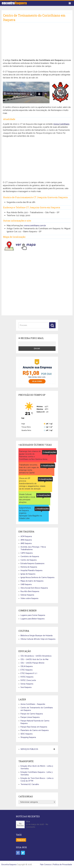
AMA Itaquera (26, 540)
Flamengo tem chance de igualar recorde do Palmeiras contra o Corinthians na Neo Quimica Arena (33, 455)
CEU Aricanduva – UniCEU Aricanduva (36, 656)
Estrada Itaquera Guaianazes (32, 563)
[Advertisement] (37, 41)
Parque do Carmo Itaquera (32, 714)
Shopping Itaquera (28, 737)
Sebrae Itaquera (27, 595)
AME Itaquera (26, 543)
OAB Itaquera (26, 584)
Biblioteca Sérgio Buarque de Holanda (37, 636)
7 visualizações (49, 452)
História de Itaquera (29, 567)
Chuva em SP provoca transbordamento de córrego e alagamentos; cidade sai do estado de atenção (32, 484)
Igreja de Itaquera (28, 574)
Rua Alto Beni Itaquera (30, 591)
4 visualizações (42, 509)
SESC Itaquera (26, 734)
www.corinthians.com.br (35, 226)
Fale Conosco (46, 865)
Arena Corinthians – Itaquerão (33, 704)
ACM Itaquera (26, 536)
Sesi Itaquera (26, 687)
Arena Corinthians (61, 124)
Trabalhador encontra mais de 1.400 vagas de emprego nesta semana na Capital (29, 469)
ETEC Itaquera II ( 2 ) (29, 673)
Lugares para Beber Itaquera (32, 619)
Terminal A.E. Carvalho (30, 784)
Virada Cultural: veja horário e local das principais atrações (27, 498)
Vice (28, 822)
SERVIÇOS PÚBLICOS (29, 749)
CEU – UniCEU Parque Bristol (32, 663)
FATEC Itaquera (27, 677)
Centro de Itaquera (29, 560)
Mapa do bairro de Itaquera (32, 581)
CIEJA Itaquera (27, 666)
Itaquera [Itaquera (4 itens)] (21, 840)
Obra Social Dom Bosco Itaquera (34, 588)
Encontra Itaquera (9, 865)
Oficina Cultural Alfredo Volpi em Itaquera (38, 639)
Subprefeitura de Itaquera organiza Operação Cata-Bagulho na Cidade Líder (30, 513)
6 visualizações (45, 479)
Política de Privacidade (62, 865)
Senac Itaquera (27, 684)
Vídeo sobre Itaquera (29, 598)
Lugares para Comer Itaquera (33, 615)
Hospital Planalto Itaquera (31, 570)
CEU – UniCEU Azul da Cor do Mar (35, 659)
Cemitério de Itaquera (30, 556)
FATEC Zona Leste (28, 680)
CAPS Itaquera (27, 553)
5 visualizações (44, 495)
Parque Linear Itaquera (30, 717)
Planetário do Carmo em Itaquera (35, 730)
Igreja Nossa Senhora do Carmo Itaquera (37, 577)
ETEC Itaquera (26, 670)
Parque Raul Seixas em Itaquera (34, 727)
